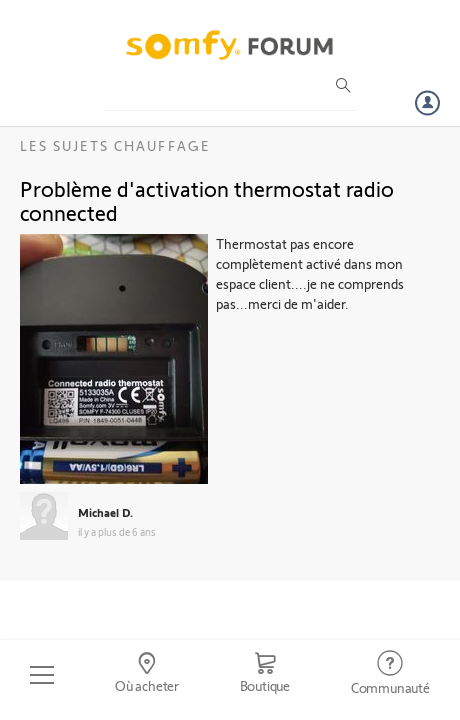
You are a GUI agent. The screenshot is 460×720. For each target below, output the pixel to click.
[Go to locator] (147, 675)
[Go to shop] (264, 675)
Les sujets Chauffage (115, 145)
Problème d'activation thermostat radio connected (207, 200)
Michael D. (105, 512)
